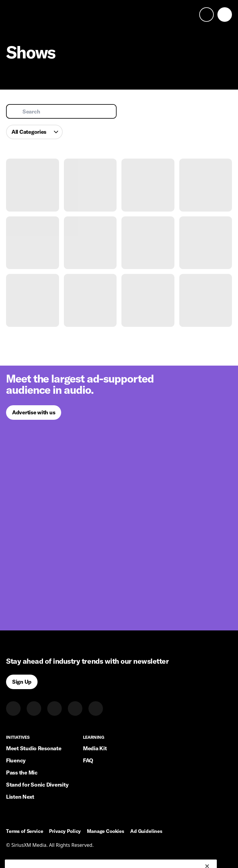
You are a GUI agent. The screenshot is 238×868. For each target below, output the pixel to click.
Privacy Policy (65, 831)
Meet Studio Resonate (34, 748)
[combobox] (34, 132)
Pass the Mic (22, 773)
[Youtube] (96, 709)
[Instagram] (55, 709)
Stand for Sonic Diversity (37, 785)
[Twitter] (34, 709)
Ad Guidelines (146, 831)
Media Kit (95, 748)
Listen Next (20, 797)
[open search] (207, 15)
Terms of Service (25, 831)
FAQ (88, 760)
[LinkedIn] (13, 709)
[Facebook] (75, 709)
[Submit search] (15, 111)
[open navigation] (225, 15)
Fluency (16, 760)
